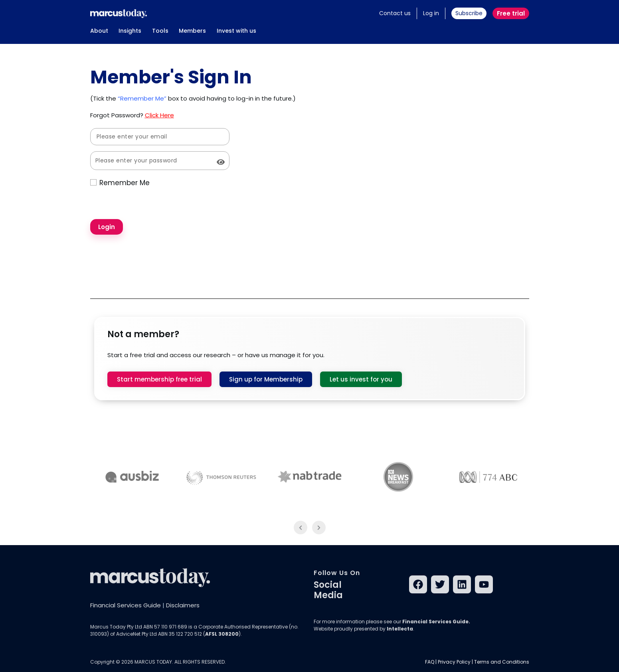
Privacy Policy (454, 662)
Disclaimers (183, 605)
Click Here (159, 115)
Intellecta (400, 629)
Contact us (395, 13)
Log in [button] (431, 13)
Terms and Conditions (502, 662)
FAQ (430, 662)
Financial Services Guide (126, 605)
